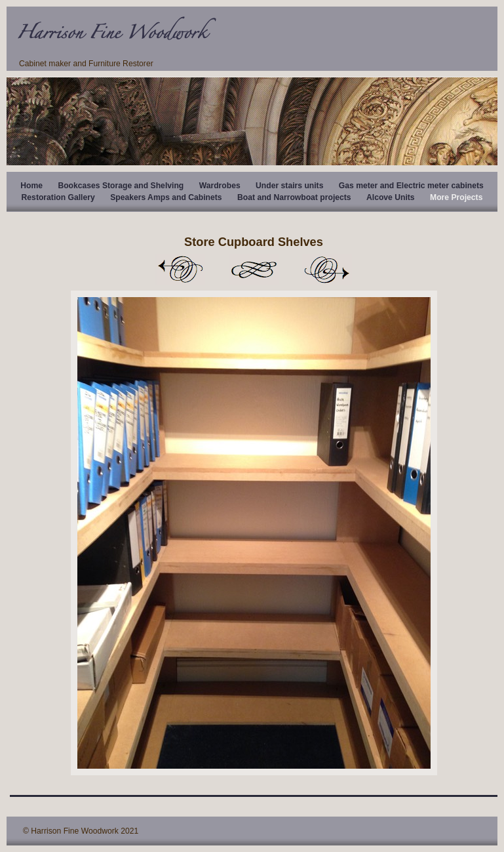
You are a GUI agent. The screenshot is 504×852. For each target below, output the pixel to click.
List (254, 270)
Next (327, 270)
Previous (180, 270)
